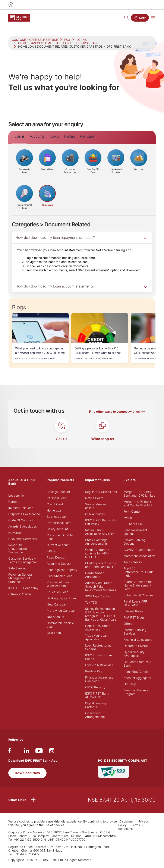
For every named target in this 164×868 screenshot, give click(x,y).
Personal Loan (57, 498)
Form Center (132, 511)
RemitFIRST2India (136, 672)
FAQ (67, 40)
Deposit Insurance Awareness (98, 628)
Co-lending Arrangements (95, 715)
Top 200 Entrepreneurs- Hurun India (139, 572)
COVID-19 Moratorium (139, 550)
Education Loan (58, 592)
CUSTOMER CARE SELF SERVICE (35, 40)
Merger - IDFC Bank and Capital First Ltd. (138, 503)
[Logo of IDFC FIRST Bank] (19, 17)
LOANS (82, 40)
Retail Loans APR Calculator (135, 603)
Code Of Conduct (21, 520)
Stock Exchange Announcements (96, 542)
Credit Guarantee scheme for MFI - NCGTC (97, 553)
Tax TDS (91, 602)
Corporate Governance (24, 514)
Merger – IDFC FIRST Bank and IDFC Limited (140, 494)
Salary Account (57, 529)
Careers (14, 502)
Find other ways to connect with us (114, 411)
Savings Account (58, 492)
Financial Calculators (138, 640)
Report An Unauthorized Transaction (18, 549)
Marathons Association (139, 556)
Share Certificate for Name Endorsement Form (138, 585)
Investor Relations (21, 508)
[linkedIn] (26, 752)
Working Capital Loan (61, 598)
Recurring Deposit (59, 564)
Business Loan (57, 517)
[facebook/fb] (10, 752)
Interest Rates (133, 611)
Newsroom (16, 533)
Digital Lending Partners (95, 705)
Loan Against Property (62, 570)
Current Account (58, 545)
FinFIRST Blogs (134, 617)
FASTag (52, 551)
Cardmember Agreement (94, 575)
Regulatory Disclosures (101, 492)
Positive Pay (94, 671)
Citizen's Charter (20, 594)
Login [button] (140, 18)
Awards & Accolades (23, 526)
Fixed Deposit (56, 557)
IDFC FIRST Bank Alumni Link (97, 695)
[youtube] (39, 752)
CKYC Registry (95, 687)
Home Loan (55, 510)
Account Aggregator (138, 678)
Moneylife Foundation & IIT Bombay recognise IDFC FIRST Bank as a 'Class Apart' (101, 614)
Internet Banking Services (135, 632)
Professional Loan (59, 523)
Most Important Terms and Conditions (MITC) (101, 565)
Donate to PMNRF (136, 646)
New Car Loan (57, 604)
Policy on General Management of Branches (20, 578)
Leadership (16, 495)
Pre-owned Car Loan (61, 611)
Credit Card (55, 504)
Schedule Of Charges (138, 595)
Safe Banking (17, 568)
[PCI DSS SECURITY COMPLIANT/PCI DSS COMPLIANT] (113, 771)
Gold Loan (54, 633)
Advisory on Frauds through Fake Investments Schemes (101, 586)
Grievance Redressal (23, 539)
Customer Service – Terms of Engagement (23, 560)
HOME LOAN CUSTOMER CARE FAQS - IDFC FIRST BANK (58, 43)
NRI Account (56, 617)
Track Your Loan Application (96, 637)
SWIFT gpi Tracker (98, 596)
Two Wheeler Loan (60, 576)
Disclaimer (127, 821)
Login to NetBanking (99, 665)
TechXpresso (133, 562)
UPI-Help (130, 684)
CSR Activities (95, 514)
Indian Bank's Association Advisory (100, 532)
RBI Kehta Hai (133, 524)
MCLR (128, 518)
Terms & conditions (130, 827)
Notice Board (94, 498)
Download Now (27, 773)
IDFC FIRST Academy (23, 588)
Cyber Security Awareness (134, 654)
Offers (128, 624)
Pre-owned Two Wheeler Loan (58, 584)
